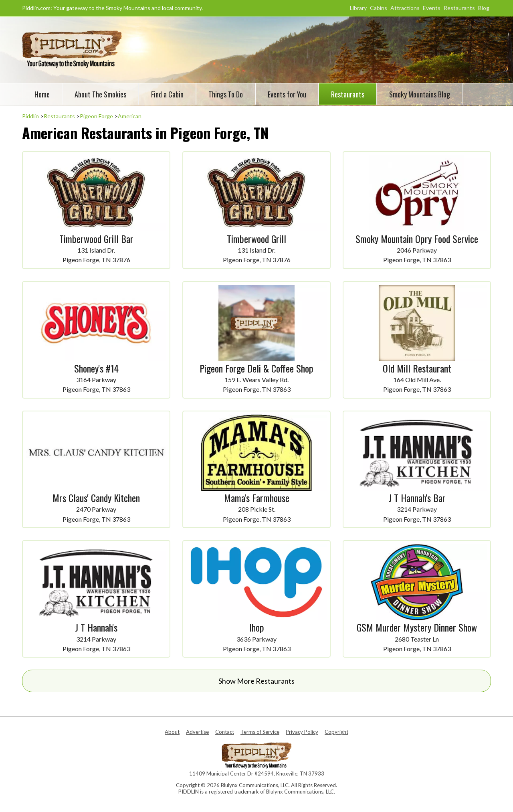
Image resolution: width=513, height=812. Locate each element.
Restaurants (459, 8)
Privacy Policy (302, 732)
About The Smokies (100, 94)
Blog (484, 8)
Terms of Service (260, 732)
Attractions (405, 8)
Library (358, 8)
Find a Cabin (167, 94)
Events (432, 8)
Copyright (336, 732)
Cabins (379, 8)
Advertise (197, 732)
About (172, 732)
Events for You (287, 94)
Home (42, 94)
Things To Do (226, 94)
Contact (225, 732)
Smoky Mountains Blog (420, 94)
